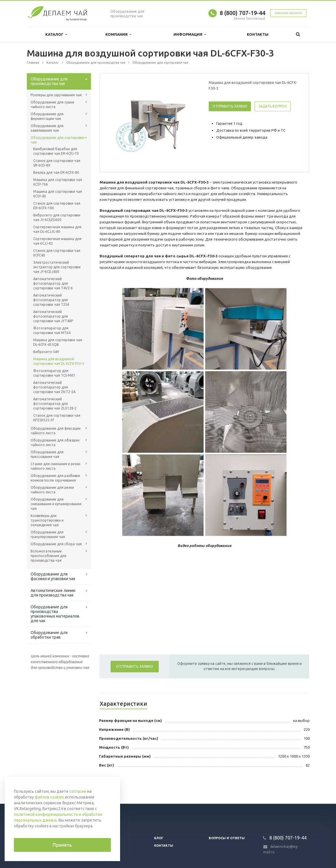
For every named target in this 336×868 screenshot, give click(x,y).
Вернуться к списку (45, 785)
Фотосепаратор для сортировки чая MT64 (52, 330)
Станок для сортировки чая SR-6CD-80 (57, 163)
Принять (62, 845)
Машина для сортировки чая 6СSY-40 (58, 194)
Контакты (258, 34)
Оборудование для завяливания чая (47, 128)
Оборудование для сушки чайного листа (52, 104)
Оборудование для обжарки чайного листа (55, 443)
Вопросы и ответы (227, 838)
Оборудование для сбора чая (56, 544)
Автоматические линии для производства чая (53, 593)
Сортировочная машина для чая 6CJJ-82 (57, 241)
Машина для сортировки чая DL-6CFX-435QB (58, 342)
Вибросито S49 (46, 352)
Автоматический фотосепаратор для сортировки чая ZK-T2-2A (54, 387)
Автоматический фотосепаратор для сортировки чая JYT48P (53, 316)
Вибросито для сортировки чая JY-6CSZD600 (57, 217)
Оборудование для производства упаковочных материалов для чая (55, 614)
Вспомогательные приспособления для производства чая (48, 556)
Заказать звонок (288, 13)
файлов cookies (49, 797)
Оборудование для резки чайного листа (52, 490)
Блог (159, 838)
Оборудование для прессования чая (47, 454)
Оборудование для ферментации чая (47, 116)
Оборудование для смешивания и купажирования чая (56, 504)
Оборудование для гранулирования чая (48, 534)
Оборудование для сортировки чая (57, 140)
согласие (78, 791)
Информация (190, 34)
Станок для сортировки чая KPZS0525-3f (57, 418)
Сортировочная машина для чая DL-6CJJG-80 (57, 229)
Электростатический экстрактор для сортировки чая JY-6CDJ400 (57, 267)
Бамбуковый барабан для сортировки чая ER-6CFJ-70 (56, 151)
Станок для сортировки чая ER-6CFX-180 (57, 206)
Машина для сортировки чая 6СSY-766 (58, 182)
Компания (118, 34)
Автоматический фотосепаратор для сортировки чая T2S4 (51, 300)
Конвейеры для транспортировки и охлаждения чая (47, 520)
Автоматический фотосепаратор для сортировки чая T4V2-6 (53, 283)
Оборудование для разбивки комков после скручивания (55, 478)
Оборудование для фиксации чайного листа (56, 431)
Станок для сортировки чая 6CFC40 (57, 253)
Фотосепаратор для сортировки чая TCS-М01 (54, 373)
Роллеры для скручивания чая (56, 95)
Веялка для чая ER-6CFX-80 (56, 172)
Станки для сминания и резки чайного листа (55, 466)
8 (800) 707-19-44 (242, 13)
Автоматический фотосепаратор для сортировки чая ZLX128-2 (55, 404)
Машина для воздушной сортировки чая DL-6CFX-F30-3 (59, 361)
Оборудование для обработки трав (49, 635)
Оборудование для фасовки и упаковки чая (53, 576)
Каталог (56, 34)
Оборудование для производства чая (49, 81)
